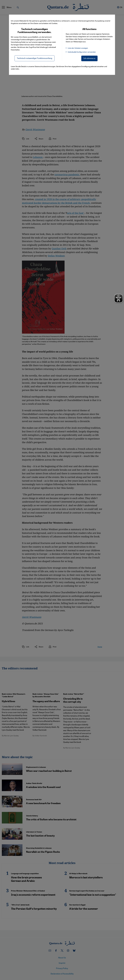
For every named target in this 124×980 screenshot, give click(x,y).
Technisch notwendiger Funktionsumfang (35, 58)
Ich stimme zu (89, 58)
